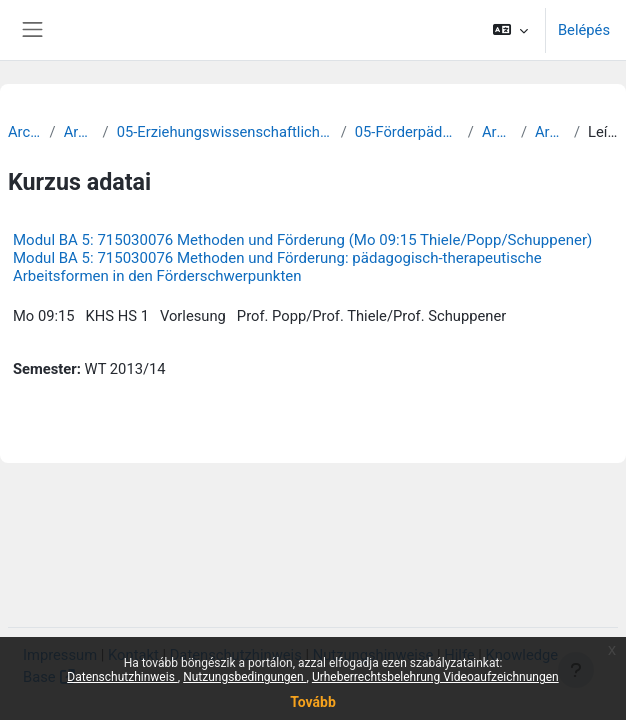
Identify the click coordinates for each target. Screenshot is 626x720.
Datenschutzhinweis (122, 677)
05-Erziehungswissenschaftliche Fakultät (225, 132)
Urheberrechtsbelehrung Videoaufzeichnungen (435, 677)
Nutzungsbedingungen (244, 677)
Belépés (584, 30)
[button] (509, 30)
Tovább (313, 702)
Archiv (25, 132)
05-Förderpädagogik (407, 132)
